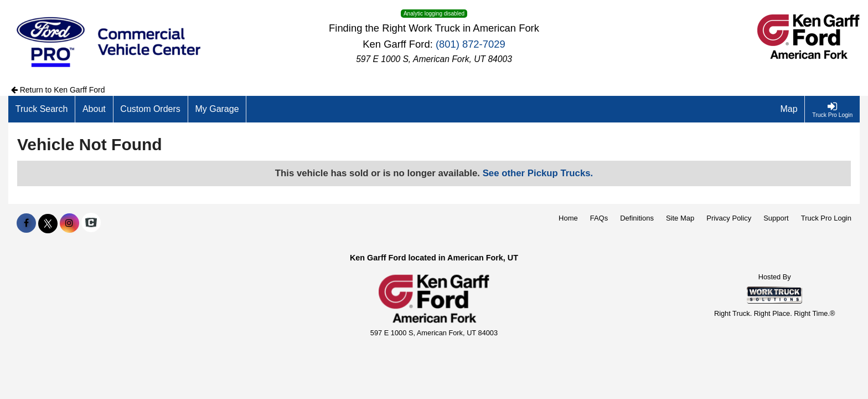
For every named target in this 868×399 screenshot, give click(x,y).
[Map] (789, 109)
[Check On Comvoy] (91, 223)
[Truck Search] (42, 109)
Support (776, 218)
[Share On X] (48, 223)
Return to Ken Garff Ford (58, 90)
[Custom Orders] (151, 109)
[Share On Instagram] (69, 223)
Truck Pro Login (826, 218)
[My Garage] (218, 109)
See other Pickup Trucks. (538, 173)
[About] (94, 109)
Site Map (680, 218)
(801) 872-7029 (471, 44)
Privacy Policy (729, 218)
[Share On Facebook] (26, 223)
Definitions (637, 218)
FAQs (599, 218)
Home (568, 218)
